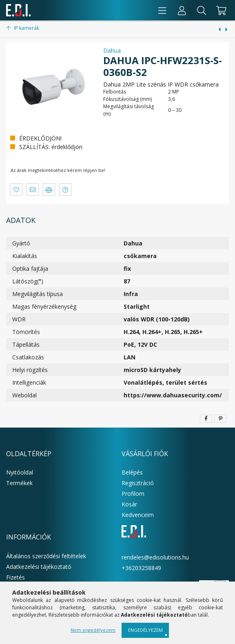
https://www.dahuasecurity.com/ (173, 395)
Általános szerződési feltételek (46, 556)
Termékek (19, 483)
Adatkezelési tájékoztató (39, 567)
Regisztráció (138, 483)
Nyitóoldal (20, 472)
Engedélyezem (145, 630)
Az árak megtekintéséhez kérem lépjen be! (58, 170)
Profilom (133, 494)
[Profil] (182, 10)
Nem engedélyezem (93, 630)
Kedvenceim (138, 515)
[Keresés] (202, 10)
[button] (16, 189)
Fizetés (16, 577)
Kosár (129, 504)
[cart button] (220, 10)
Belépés (132, 472)
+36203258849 (141, 568)
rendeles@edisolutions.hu (155, 557)
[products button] (162, 10)
